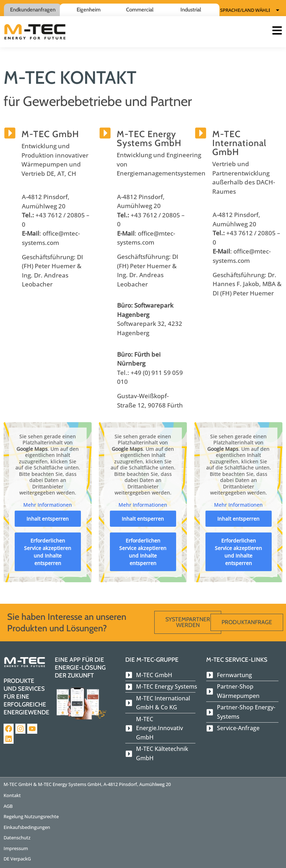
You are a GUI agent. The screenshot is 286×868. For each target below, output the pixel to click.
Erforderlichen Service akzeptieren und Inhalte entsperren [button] (48, 552)
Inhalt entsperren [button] (48, 519)
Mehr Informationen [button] (48, 505)
